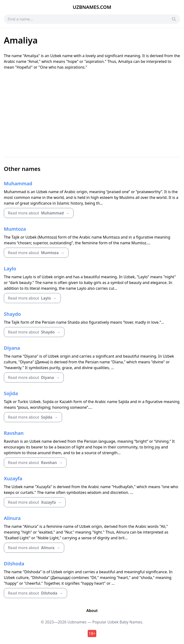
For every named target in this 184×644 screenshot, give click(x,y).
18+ (92, 633)
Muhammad (18, 183)
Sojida (11, 393)
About (92, 611)
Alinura (12, 518)
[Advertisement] (92, 114)
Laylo (10, 269)
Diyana (12, 348)
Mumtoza (15, 229)
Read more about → (39, 213)
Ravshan (14, 433)
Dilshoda (14, 564)
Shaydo (12, 314)
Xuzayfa (13, 478)
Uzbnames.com (92, 7)
